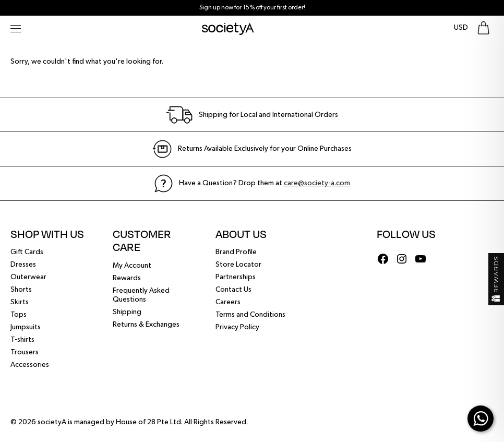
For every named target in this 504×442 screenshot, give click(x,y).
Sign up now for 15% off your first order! (252, 8)
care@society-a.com (317, 183)
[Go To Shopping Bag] (483, 28)
